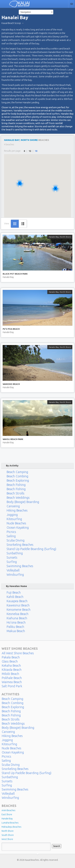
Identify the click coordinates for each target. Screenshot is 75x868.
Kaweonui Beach (18, 605)
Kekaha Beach (11, 666)
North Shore (29, 140)
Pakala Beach (11, 657)
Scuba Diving (16, 540)
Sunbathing (15, 553)
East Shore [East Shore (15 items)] (7, 814)
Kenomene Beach (19, 610)
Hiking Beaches (17, 510)
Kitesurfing (14, 519)
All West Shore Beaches (18, 653)
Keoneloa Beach (18, 614)
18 (36, 151)
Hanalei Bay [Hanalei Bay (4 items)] (7, 819)
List (23, 224)
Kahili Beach (15, 597)
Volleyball (13, 570)
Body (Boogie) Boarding (23, 502)
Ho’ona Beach (16, 622)
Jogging (12, 515)
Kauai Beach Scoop (11, 23)
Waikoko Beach (11, 384)
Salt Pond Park (12, 686)
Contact (72, 4)
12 (30, 151)
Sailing (11, 536)
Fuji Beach (14, 592)
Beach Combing (17, 476)
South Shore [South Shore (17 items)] (8, 835)
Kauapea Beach (17, 601)
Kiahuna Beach (17, 618)
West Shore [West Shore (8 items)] (7, 839)
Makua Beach (16, 631)
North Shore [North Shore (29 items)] (8, 831)
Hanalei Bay (12, 140)
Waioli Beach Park (13, 439)
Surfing (12, 562)
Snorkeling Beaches (20, 545)
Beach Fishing (16, 485)
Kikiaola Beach (12, 670)
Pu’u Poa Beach (11, 329)
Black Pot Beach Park (15, 274)
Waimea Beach (12, 682)
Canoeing (13, 506)
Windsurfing (15, 575)
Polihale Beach (12, 678)
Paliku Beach (15, 627)
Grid (15, 224)
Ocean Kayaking (18, 528)
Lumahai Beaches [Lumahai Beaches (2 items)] (10, 823)
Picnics (11, 532)
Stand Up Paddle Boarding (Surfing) (31, 549)
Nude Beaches (16, 523)
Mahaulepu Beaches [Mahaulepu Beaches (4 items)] (11, 827)
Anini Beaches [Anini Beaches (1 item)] (8, 810)
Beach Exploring (18, 480)
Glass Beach (10, 661)
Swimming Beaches (20, 566)
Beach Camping (17, 472)
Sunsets (12, 557)
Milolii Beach (10, 674)
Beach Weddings (18, 498)
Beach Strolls (15, 493)
